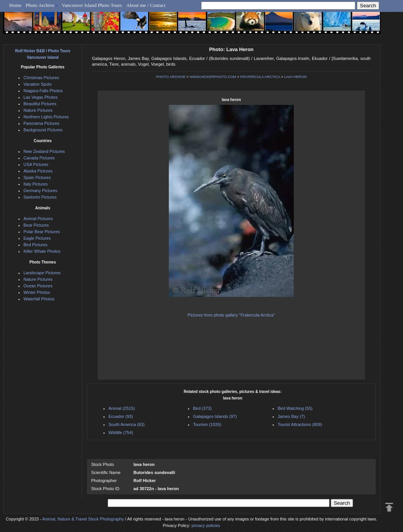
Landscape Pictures (42, 273)
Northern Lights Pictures (46, 117)
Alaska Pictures (38, 171)
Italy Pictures (36, 184)
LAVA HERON (295, 77)
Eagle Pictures (37, 238)
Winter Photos (37, 292)
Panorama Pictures (42, 123)
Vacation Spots (37, 84)
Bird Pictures (35, 245)
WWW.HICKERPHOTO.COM (213, 77)
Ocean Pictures (38, 286)
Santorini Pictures (40, 197)
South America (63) (127, 424)
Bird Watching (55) (295, 408)
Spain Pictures (37, 177)
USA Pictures (36, 164)
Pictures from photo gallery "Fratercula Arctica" (231, 315)
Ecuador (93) (121, 416)
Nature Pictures (38, 110)
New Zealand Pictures (44, 151)
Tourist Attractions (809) (300, 424)
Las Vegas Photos (41, 97)
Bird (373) (202, 408)
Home (15, 5)
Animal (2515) (122, 408)
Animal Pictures (38, 219)
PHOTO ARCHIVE (171, 77)
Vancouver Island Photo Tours (92, 5)
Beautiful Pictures (40, 104)
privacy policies (206, 525)
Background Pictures (43, 130)
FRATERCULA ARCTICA (260, 77)
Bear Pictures (36, 225)
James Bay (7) (291, 416)
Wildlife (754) (121, 433)
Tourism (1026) (207, 424)
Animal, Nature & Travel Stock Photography (83, 519)
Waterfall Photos (39, 299)
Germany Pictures (40, 191)
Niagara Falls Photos (43, 91)
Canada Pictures (39, 158)
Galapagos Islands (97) (215, 416)
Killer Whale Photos (42, 251)
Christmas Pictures (41, 78)
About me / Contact (146, 5)
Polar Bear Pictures (42, 232)
